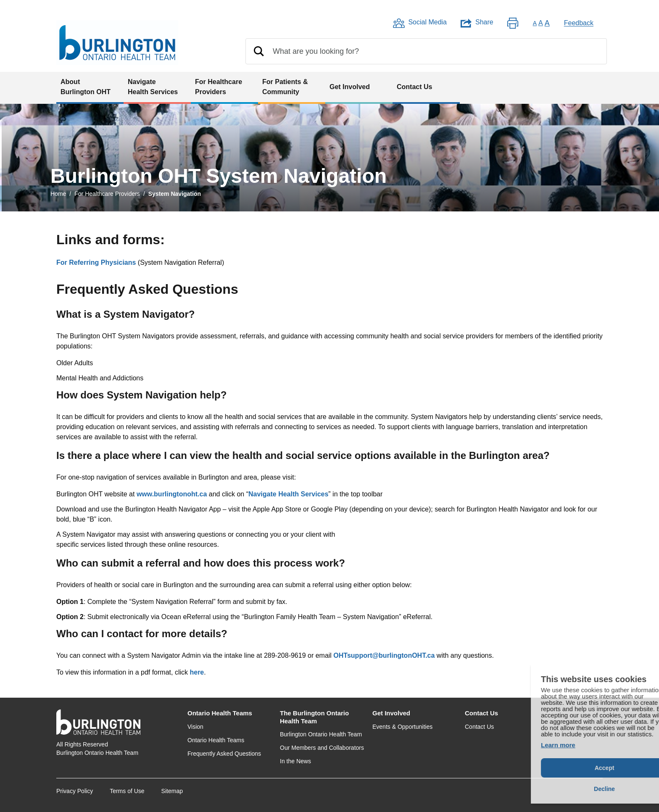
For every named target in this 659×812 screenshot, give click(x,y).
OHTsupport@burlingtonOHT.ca (384, 655)
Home (58, 194)
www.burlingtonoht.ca (172, 494)
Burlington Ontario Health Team (321, 734)
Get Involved (391, 713)
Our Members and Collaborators (322, 748)
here (197, 672)
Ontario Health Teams (220, 713)
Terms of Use (127, 791)
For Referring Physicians (96, 262)
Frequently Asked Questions (224, 754)
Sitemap (172, 791)
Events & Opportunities (402, 727)
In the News (295, 761)
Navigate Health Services (288, 494)
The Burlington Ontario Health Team (314, 717)
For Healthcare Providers (107, 194)
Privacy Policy (75, 791)
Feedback (579, 23)
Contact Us (481, 713)
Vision (195, 727)
